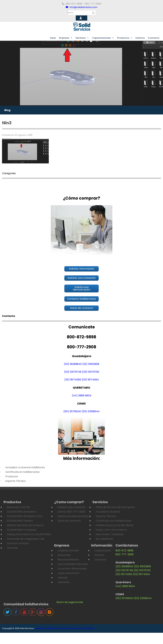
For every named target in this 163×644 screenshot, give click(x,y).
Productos (125, 38)
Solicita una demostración (73, 516)
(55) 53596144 (91, 411)
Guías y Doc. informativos (111, 530)
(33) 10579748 (73, 372)
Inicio (53, 38)
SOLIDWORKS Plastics (20, 521)
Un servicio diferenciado (72, 569)
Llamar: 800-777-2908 (71, 512)
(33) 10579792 (91, 372)
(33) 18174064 (90, 380)
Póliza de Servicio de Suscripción (115, 507)
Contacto (154, 38)
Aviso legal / (88, 628)
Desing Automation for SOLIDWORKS (29, 534)
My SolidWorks (104, 539)
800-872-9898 (124, 551)
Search (71, 13)
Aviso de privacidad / (71, 628)
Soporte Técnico (16, 481)
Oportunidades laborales (73, 564)
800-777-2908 (125, 554)
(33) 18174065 (73, 380)
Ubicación (64, 582)
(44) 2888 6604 (82, 396)
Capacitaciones (103, 38)
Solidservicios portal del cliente (115, 525)
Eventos (140, 38)
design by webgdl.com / (47, 628)
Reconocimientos (68, 560)
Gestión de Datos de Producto (25, 525)
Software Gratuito (18, 543)
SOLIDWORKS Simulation (22, 512)
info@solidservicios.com (82, 7)
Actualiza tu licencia (108, 512)
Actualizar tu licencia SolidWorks (25, 467)
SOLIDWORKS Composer (22, 530)
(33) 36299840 (73, 364)
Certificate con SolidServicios (113, 521)
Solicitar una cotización (72, 507)
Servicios (82, 38)
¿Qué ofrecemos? (68, 573)
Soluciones (64, 555)
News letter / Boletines (110, 534)
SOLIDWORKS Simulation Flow (25, 516)
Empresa (66, 38)
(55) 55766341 (72, 411)
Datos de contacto (69, 521)
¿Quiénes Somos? (68, 551)
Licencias (12, 548)
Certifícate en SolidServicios (22, 472)
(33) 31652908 (91, 364)
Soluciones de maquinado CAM (26, 539)
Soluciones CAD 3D (18, 507)
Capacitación (103, 551)
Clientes (62, 578)
